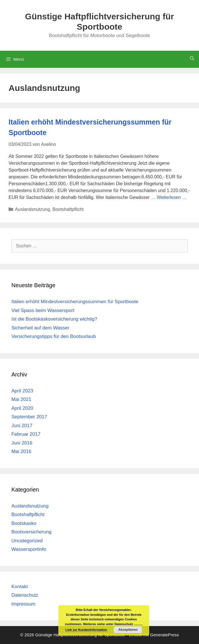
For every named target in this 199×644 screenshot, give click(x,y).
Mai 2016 (21, 452)
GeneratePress (164, 635)
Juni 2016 (22, 443)
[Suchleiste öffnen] (192, 58)
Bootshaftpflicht (68, 209)
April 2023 (22, 391)
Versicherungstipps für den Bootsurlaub (54, 336)
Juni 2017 (22, 426)
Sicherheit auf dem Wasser (40, 328)
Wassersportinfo (29, 549)
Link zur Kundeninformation (86, 630)
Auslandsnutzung (33, 209)
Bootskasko (24, 523)
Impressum (23, 604)
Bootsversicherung (31, 532)
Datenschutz (25, 595)
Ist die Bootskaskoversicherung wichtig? (54, 319)
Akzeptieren (128, 630)
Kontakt (20, 587)
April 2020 (22, 408)
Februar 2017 (26, 434)
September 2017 (29, 417)
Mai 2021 (21, 399)
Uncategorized (27, 541)
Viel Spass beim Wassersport (43, 310)
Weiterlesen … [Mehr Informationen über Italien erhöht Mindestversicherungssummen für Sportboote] (172, 197)
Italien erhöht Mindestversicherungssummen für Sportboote (75, 302)
